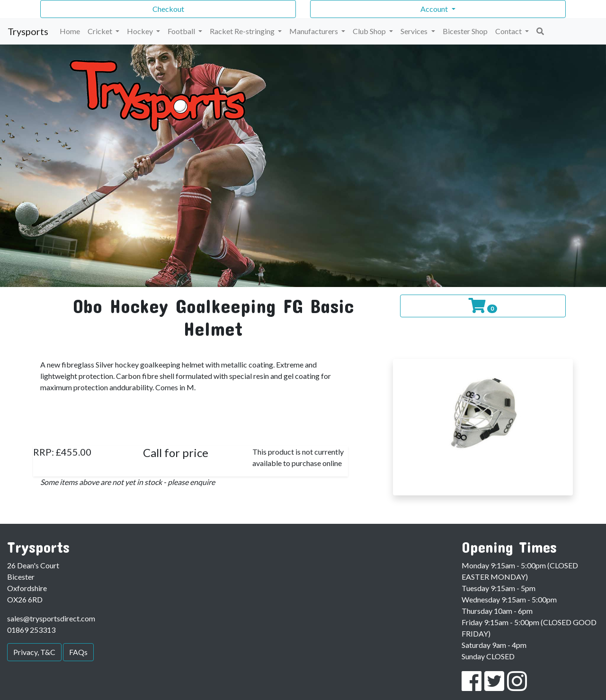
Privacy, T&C (34, 652)
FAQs (78, 652)
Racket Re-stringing (243, 31)
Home (70, 31)
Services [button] (415, 31)
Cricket (101, 31)
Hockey (141, 31)
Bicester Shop (465, 31)
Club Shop (370, 31)
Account (435, 9)
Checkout (168, 9)
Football (182, 31)
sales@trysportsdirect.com (51, 618)
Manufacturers (314, 31)
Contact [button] (509, 31)
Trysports (28, 31)
